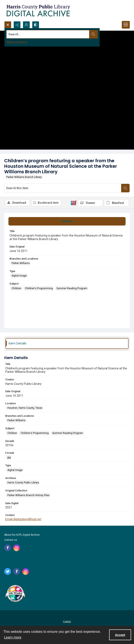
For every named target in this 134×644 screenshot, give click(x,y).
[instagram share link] (17, 548)
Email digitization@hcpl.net (23, 519)
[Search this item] (63, 188)
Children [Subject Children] (16, 288)
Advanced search (17, 42)
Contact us (11, 540)
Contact (67, 621)
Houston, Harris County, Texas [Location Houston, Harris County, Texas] (25, 408)
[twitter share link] (8, 571)
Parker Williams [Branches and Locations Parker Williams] (21, 263)
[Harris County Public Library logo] (15, 594)
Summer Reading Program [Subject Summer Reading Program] (72, 288)
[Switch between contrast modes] (36, 25)
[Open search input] (8, 25)
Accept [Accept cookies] (120, 635)
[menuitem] (67, 621)
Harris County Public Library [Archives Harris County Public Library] (23, 483)
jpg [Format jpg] (9, 457)
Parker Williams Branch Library (24, 177)
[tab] (67, 221)
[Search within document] (125, 188)
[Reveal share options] (17, 25)
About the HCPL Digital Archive (22, 535)
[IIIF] (74, 203)
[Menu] (126, 25)
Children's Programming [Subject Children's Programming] (39, 288)
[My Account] (26, 25)
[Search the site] (54, 34)
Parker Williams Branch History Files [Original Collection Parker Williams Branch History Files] (28, 495)
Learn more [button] (13, 637)
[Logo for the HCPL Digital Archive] (38, 11)
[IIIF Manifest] (117, 203)
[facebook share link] (8, 548)
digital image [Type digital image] (19, 276)
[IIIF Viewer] (90, 203)
